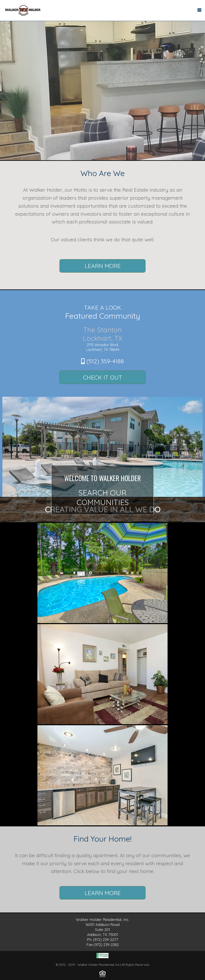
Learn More (103, 266)
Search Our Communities (103, 498)
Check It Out (103, 377)
